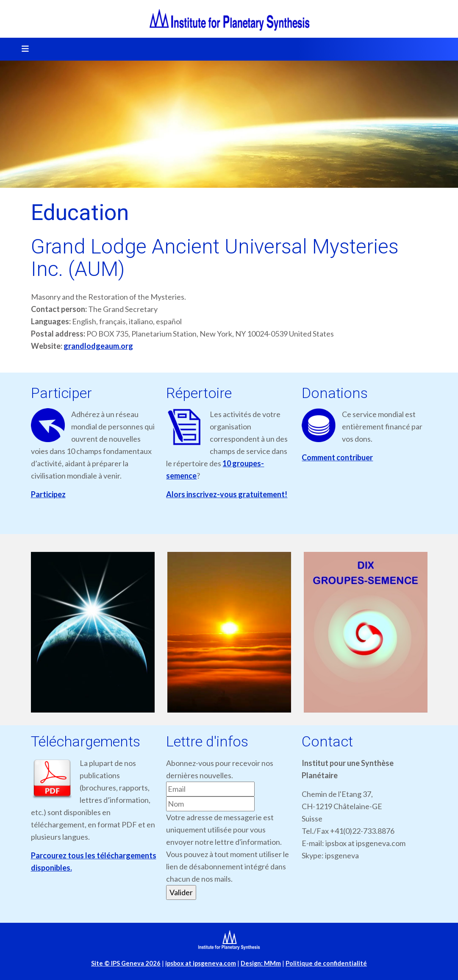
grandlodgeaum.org (98, 346)
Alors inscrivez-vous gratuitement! (227, 494)
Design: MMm (261, 963)
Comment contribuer (337, 457)
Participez (48, 494)
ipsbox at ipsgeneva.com (201, 963)
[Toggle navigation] (22, 49)
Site (126, 963)
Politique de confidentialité (326, 963)
